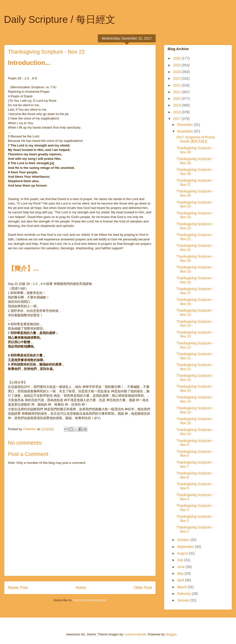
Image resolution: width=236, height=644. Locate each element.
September (186, 547)
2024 (177, 72)
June (181, 567)
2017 (177, 119)
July (181, 560)
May (181, 573)
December (185, 125)
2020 (177, 99)
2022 (177, 85)
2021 (177, 92)
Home (81, 588)
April (181, 580)
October (184, 540)
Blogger (171, 634)
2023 (177, 78)
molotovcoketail (135, 634)
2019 (177, 105)
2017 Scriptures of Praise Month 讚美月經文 (196, 139)
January (184, 600)
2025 (177, 65)
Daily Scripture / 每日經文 (60, 19)
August (183, 553)
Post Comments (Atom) (90, 600)
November (185, 131)
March (182, 587)
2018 (177, 112)
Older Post (143, 588)
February (184, 594)
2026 (177, 58)
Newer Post (18, 588)
